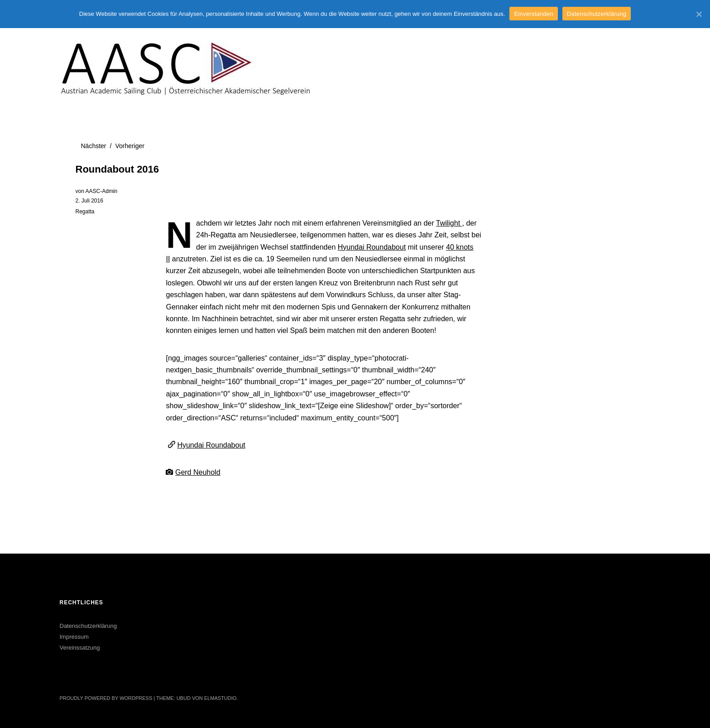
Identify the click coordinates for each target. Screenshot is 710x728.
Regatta (85, 212)
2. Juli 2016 (89, 201)
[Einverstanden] (699, 14)
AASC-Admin (102, 191)
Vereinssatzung (80, 648)
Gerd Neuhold (198, 472)
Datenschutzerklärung (88, 626)
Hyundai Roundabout (372, 247)
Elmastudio (221, 698)
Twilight (449, 223)
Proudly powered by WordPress (106, 698)
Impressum (74, 637)
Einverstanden (533, 14)
